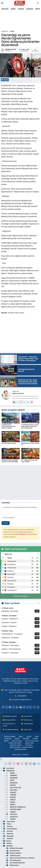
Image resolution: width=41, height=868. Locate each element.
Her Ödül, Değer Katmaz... (9, 443)
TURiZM (34, 739)
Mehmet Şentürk (18, 393)
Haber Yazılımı (17, 755)
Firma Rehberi (10, 829)
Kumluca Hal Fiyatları (31, 741)
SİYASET (11, 792)
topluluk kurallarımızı (20, 530)
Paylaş (5, 80)
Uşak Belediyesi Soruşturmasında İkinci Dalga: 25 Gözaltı (9, 426)
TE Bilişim (25, 755)
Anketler (8, 838)
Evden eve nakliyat (15, 745)
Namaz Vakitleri (9, 720)
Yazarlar (8, 826)
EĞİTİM (11, 797)
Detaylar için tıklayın (21, 596)
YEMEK (11, 819)
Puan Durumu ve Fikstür (9, 725)
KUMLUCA (12, 817)
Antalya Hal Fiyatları (14, 743)
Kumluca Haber (16, 741)
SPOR (38, 9)
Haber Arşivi (26, 730)
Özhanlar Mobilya (28, 747)
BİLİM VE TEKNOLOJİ (16, 807)
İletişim (8, 843)
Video (7, 824)
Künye (7, 841)
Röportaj (8, 834)
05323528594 (22, 696)
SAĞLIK (16, 739)
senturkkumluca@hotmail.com (22, 700)
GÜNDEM (30, 9)
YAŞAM (11, 812)
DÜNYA (5, 741)
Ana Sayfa (8, 768)
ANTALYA (5, 9)
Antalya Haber (28, 743)
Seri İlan (8, 831)
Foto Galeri (9, 822)
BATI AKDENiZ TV (22, 534)
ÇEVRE (11, 802)
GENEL (13, 9)
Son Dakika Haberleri (11, 730)
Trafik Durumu (27, 720)
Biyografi (8, 836)
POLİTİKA (12, 790)
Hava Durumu (27, 716)
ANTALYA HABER (8, 737)
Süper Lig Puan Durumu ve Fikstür (21, 858)
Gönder (6, 523)
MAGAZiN (7, 739)
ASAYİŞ (21, 9)
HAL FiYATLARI (14, 788)
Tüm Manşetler (27, 724)
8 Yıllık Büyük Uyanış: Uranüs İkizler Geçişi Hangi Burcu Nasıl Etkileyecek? (30, 426)
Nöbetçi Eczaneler (10, 716)
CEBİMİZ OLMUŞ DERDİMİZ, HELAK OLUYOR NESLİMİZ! (10, 461)
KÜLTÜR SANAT (14, 809)
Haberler (5, 31)
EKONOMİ (25, 739)
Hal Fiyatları (28, 745)
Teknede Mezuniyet (20, 749)
